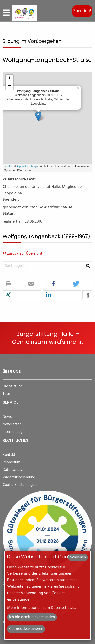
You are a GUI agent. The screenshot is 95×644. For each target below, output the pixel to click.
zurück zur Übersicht (22, 254)
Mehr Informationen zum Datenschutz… (41, 608)
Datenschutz (13, 470)
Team (7, 394)
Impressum (11, 463)
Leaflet (8, 166)
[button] (13, 284)
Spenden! (82, 11)
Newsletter (12, 425)
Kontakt (9, 455)
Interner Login (14, 432)
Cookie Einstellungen (20, 485)
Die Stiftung (12, 386)
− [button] (9, 86)
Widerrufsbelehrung (19, 478)
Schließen (78, 557)
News (7, 417)
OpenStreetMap (27, 166)
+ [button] (9, 79)
